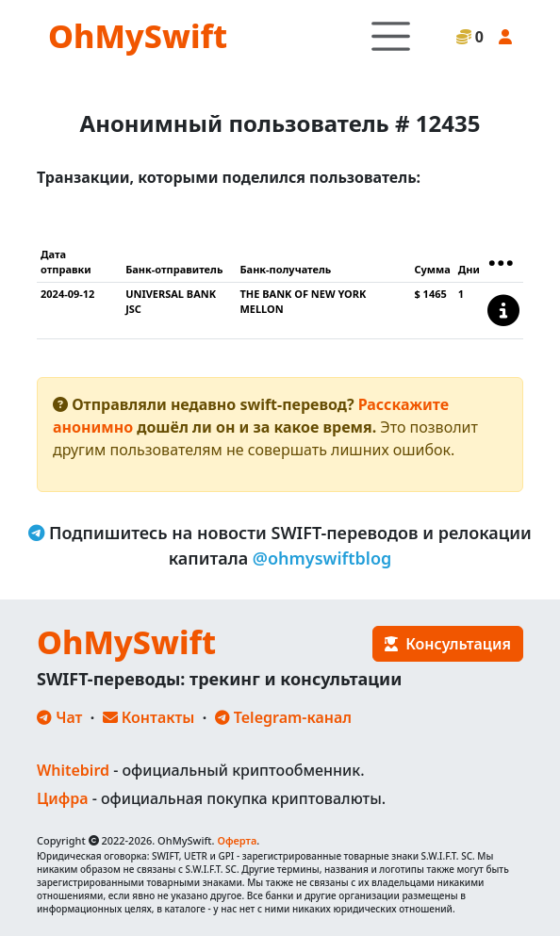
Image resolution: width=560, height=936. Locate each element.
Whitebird (73, 770)
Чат (59, 717)
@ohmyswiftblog (322, 558)
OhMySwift (138, 36)
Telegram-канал (283, 717)
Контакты (149, 717)
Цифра (62, 798)
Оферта (237, 840)
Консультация (448, 644)
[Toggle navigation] (391, 36)
